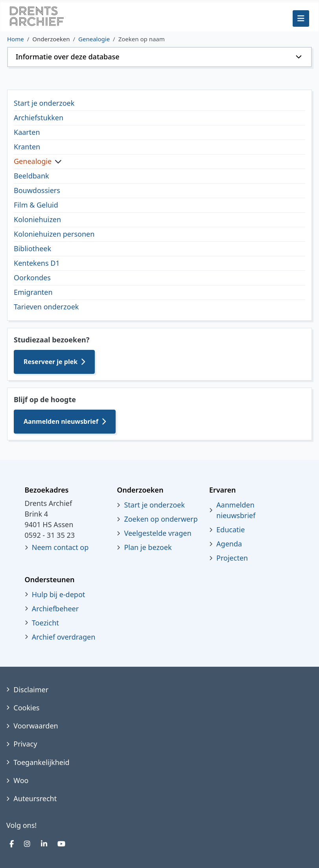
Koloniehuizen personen (54, 234)
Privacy (25, 744)
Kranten (27, 147)
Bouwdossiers (37, 190)
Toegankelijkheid (41, 762)
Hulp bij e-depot (59, 594)
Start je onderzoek (44, 103)
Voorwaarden (36, 726)
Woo (21, 780)
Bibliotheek (32, 248)
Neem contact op (60, 547)
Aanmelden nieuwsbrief (61, 421)
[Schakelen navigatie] (301, 18)
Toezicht (45, 623)
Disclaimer (31, 690)
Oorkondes (32, 278)
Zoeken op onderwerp (161, 519)
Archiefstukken (39, 118)
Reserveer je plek (51, 362)
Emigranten (33, 292)
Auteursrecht (35, 798)
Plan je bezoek (148, 547)
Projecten (232, 558)
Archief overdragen (64, 637)
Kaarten (27, 132)
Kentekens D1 (37, 263)
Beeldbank (31, 176)
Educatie (230, 530)
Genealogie (33, 161)
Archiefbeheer (55, 609)
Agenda (229, 544)
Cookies (26, 708)
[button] (159, 57)
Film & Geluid (36, 205)
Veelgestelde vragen (158, 533)
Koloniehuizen (37, 219)
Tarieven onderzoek (46, 307)
